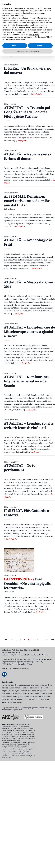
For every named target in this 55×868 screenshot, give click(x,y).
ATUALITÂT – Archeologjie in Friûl (28, 242)
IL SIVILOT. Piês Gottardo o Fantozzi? (27, 513)
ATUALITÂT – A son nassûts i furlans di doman (27, 157)
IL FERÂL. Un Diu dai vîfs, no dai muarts (28, 71)
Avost (7, 51)
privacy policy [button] (34, 846)
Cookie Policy (44, 655)
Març (22, 47)
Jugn (44, 47)
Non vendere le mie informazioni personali (31, 839)
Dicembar (9, 56)
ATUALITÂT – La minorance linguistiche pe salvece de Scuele (27, 381)
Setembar (17, 51)
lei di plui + (37, 94)
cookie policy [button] (19, 827)
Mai (37, 47)
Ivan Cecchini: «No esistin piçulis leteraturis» (27, 584)
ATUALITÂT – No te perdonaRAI (20, 468)
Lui (51, 47)
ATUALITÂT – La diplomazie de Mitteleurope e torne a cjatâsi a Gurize (29, 332)
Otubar (28, 51)
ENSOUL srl (6, 669)
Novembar (40, 51)
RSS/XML (14, 655)
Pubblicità (23, 655)
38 (46, 640)
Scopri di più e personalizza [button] (27, 863)
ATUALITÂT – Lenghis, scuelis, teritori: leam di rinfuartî (29, 426)
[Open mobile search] (45, 21)
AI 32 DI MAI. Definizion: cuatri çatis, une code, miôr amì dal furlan (27, 201)
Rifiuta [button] (15, 857)
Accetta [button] (40, 857)
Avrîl (30, 47)
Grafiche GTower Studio (21, 669)
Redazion (5, 655)
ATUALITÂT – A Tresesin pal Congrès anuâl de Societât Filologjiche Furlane (27, 112)
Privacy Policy (33, 655)
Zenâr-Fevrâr (10, 47)
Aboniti (9, 21)
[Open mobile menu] (51, 21)
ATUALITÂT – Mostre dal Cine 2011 (28, 284)
